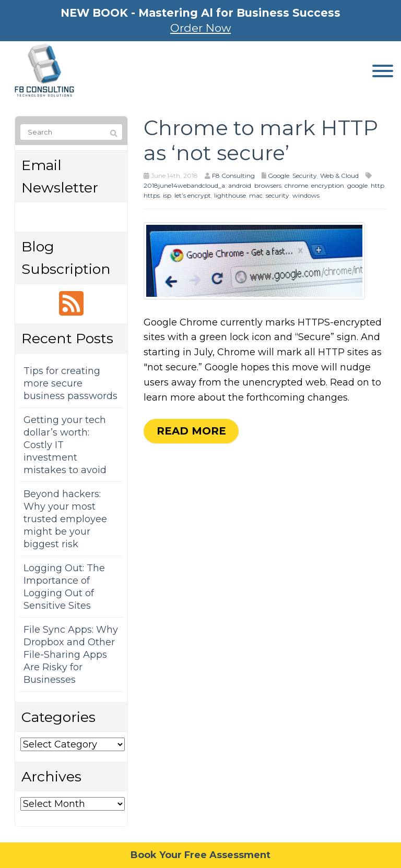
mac (256, 195)
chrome (296, 185)
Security (305, 176)
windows (306, 195)
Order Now (200, 28)
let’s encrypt (193, 195)
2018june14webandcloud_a (184, 185)
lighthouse (230, 195)
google (357, 185)
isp (167, 195)
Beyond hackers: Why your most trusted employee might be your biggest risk (65, 519)
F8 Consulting (233, 176)
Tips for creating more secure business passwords (70, 383)
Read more (191, 431)
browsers (268, 185)
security (278, 195)
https (152, 195)
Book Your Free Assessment (200, 855)
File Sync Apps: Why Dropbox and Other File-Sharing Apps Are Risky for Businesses (71, 655)
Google (279, 176)
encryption (328, 185)
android (240, 185)
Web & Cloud (339, 176)
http (378, 185)
